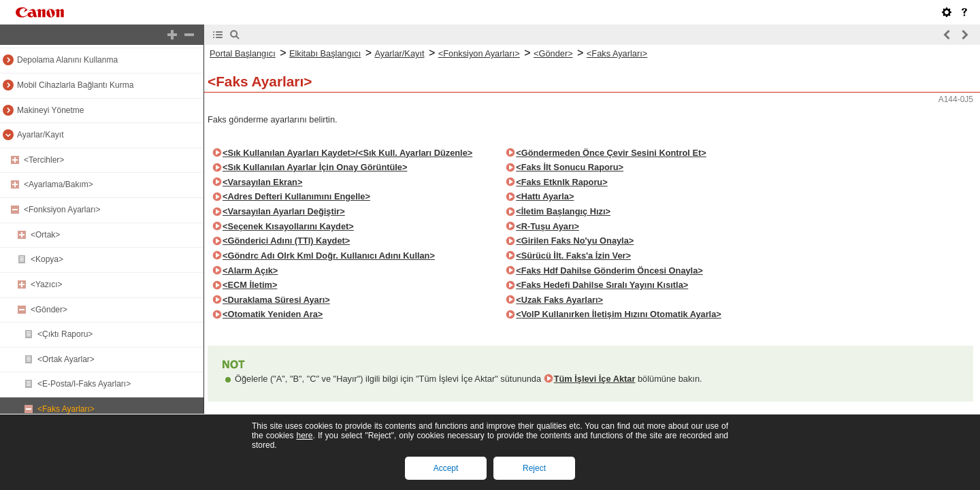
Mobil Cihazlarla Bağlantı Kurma (75, 85)
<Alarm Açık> (250, 271)
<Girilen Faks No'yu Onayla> (575, 241)
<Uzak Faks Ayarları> (559, 300)
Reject (534, 468)
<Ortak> (45, 235)
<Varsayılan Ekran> (262, 182)
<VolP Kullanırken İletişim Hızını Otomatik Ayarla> (619, 314)
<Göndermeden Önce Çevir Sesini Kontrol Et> (611, 153)
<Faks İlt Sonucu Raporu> (570, 167)
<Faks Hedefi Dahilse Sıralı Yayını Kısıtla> (602, 285)
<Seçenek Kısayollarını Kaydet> (288, 226)
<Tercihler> (44, 160)
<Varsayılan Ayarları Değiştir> (284, 211)
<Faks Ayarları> (66, 409)
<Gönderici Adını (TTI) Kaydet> (286, 241)
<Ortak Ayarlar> (66, 359)
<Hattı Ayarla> (545, 196)
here (304, 436)
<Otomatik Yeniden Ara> (273, 314)
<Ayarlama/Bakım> (59, 184)
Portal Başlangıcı (243, 53)
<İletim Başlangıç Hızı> (563, 211)
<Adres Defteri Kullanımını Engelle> (296, 196)
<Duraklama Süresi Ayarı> (276, 300)
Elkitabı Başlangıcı (325, 53)
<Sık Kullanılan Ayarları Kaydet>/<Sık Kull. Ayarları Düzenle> (347, 153)
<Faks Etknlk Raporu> (561, 182)
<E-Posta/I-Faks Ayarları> (84, 384)
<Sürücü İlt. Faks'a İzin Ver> (573, 256)
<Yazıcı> (46, 284)
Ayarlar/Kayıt (40, 135)
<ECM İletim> (250, 285)
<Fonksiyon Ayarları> (62, 210)
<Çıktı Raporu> (65, 334)
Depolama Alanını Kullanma (67, 60)
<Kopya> (47, 259)
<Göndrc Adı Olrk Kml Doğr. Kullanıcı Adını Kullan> (329, 256)
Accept (446, 468)
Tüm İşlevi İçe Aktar (595, 379)
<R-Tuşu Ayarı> (548, 226)
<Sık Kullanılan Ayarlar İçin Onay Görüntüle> (315, 167)
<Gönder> (49, 310)
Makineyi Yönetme (51, 110)
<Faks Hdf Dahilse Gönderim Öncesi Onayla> (609, 271)
